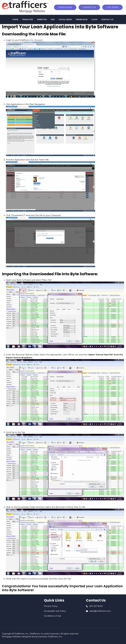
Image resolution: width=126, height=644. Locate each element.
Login (94, 19)
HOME (15, 19)
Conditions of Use (53, 616)
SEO (53, 19)
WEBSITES (42, 19)
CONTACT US (89, 7)
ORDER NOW (65, 7)
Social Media (65, 19)
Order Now (82, 19)
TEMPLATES (27, 19)
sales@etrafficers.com (100, 611)
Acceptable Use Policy (55, 611)
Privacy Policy (51, 606)
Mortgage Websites (12, 637)
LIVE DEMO (112, 7)
